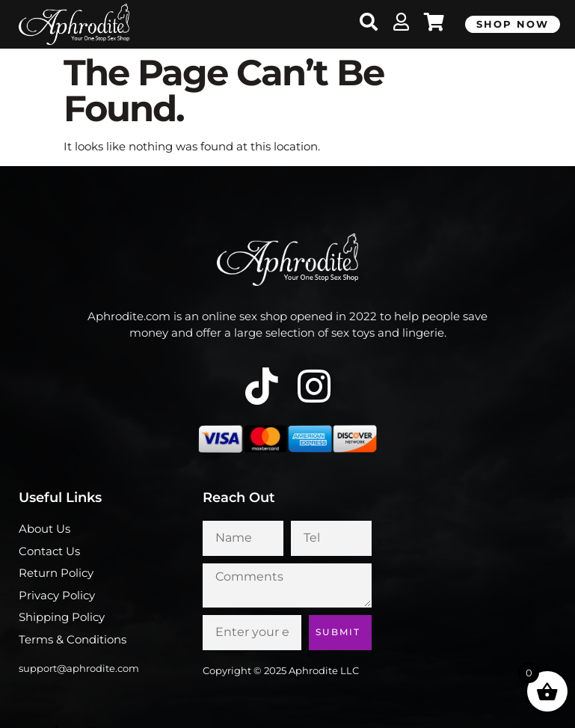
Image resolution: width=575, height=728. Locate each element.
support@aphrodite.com (79, 668)
